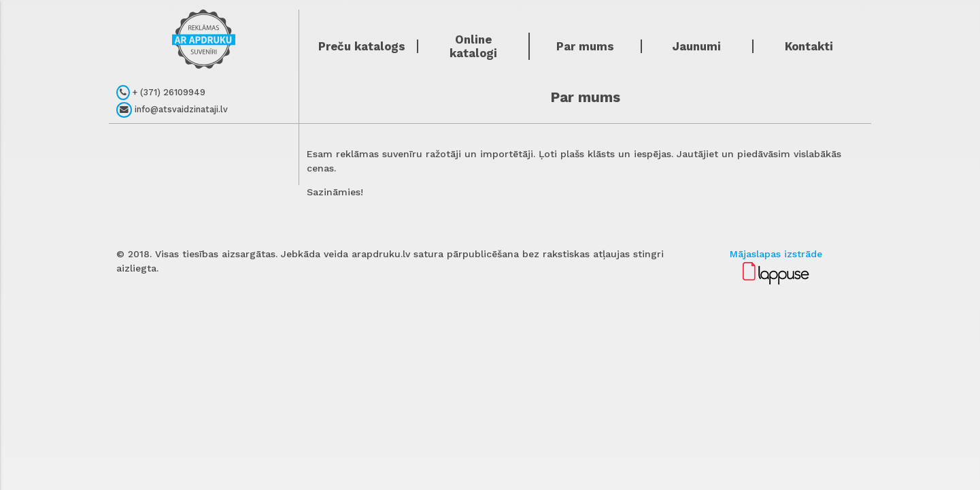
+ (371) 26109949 (161, 93)
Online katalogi (473, 46)
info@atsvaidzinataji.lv (172, 110)
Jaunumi (697, 46)
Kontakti (809, 46)
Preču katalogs (362, 46)
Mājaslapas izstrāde (776, 254)
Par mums (585, 46)
